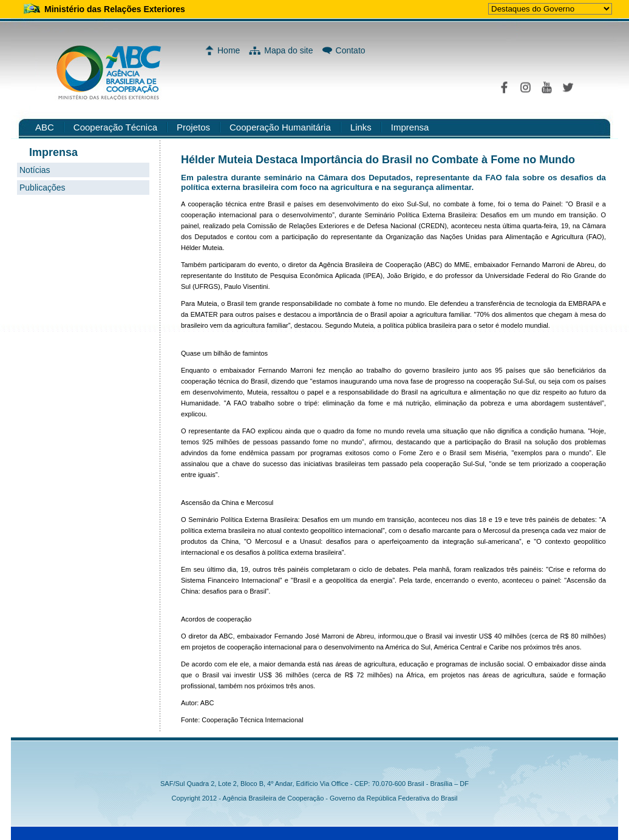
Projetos (193, 127)
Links (361, 127)
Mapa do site (288, 50)
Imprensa (410, 127)
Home (229, 50)
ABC (45, 127)
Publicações (42, 188)
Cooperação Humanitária (280, 127)
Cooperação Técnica (115, 127)
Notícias (35, 170)
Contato (351, 50)
